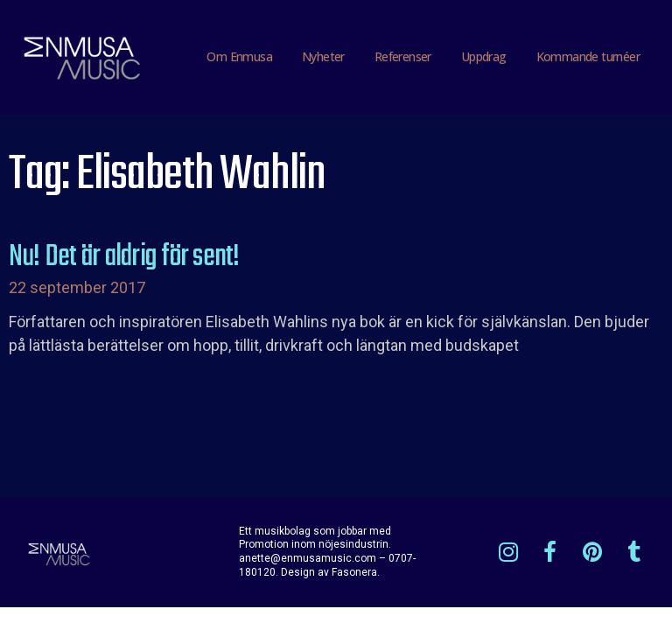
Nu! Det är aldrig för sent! (124, 257)
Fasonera (354, 572)
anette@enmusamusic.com (308, 558)
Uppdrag (484, 56)
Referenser (403, 56)
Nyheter (323, 56)
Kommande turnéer (588, 56)
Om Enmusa (239, 56)
